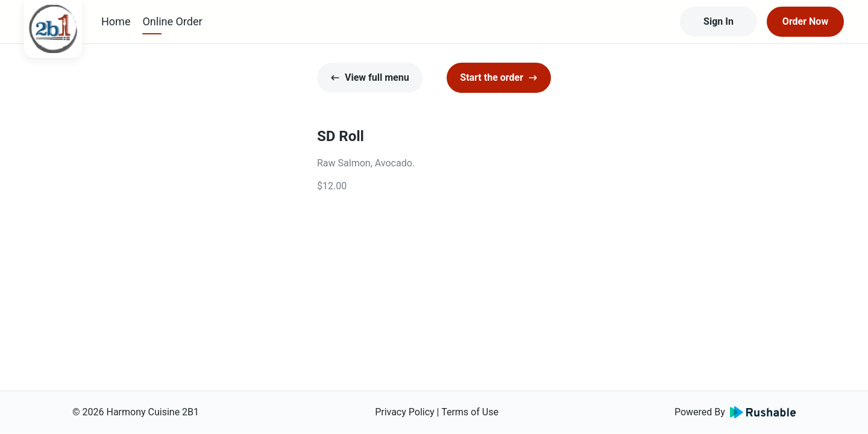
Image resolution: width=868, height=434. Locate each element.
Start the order (499, 77)
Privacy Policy (405, 412)
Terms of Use (470, 412)
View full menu (370, 77)
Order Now (805, 21)
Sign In (719, 21)
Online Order (172, 21)
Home (116, 21)
